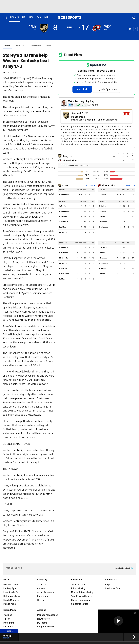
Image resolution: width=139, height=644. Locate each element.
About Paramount (46, 592)
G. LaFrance (103, 227)
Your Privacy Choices (82, 596)
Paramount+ (44, 596)
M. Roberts (64, 258)
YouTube (8, 615)
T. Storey (102, 194)
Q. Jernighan (104, 263)
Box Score (20, 46)
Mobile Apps (10, 604)
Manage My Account (47, 615)
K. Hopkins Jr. (65, 194)
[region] (118, 621)
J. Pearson (103, 222)
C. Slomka (63, 216)
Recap (7, 46)
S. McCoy (63, 206)
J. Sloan (102, 216)
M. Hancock (64, 232)
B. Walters (63, 268)
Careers (41, 588)
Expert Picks (35, 46)
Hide (10, 631)
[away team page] (44, 28)
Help (107, 585)
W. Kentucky (108, 186)
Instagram (9, 623)
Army (65, 186)
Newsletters (43, 619)
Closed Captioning (80, 600)
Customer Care (113, 588)
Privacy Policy (78, 588)
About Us (42, 585)
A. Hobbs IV (64, 222)
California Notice (80, 604)
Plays (49, 46)
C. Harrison (64, 253)
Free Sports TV (11, 592)
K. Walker (63, 227)
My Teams (42, 623)
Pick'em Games (11, 585)
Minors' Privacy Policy (82, 592)
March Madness (11, 600)
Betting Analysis (12, 596)
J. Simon (102, 274)
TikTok (7, 619)
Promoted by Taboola (124, 568)
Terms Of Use (78, 585)
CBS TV (41, 600)
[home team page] (97, 28)
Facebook (8, 627)
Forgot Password (46, 627)
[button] (118, 621)
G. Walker (102, 206)
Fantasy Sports (11, 588)
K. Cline (62, 279)
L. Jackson (103, 247)
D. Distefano (64, 274)
